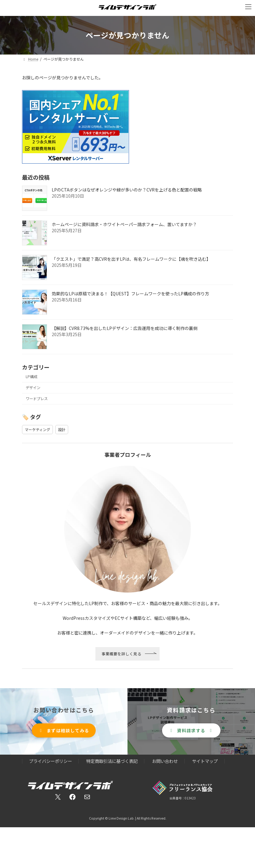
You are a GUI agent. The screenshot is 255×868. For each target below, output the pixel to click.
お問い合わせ (165, 761)
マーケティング (37, 429)
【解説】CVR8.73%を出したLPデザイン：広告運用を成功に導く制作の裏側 (125, 328)
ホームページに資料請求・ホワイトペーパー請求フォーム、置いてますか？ (124, 224)
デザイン (33, 388)
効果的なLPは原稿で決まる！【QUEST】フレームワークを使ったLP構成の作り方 (130, 294)
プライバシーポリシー (50, 761)
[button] (64, 731)
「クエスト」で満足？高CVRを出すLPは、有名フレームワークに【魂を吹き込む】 (131, 259)
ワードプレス (37, 399)
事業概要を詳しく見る (121, 654)
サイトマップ (205, 761)
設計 (62, 429)
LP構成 (31, 377)
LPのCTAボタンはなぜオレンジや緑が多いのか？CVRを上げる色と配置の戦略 (127, 190)
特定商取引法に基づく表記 (112, 761)
